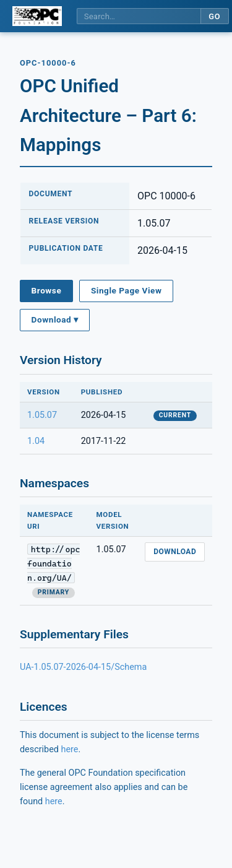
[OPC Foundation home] (37, 16)
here (69, 749)
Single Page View (127, 290)
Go (214, 16)
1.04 (36, 441)
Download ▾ (55, 319)
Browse (47, 290)
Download (175, 552)
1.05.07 (42, 415)
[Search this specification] (139, 16)
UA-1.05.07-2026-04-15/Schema (83, 667)
